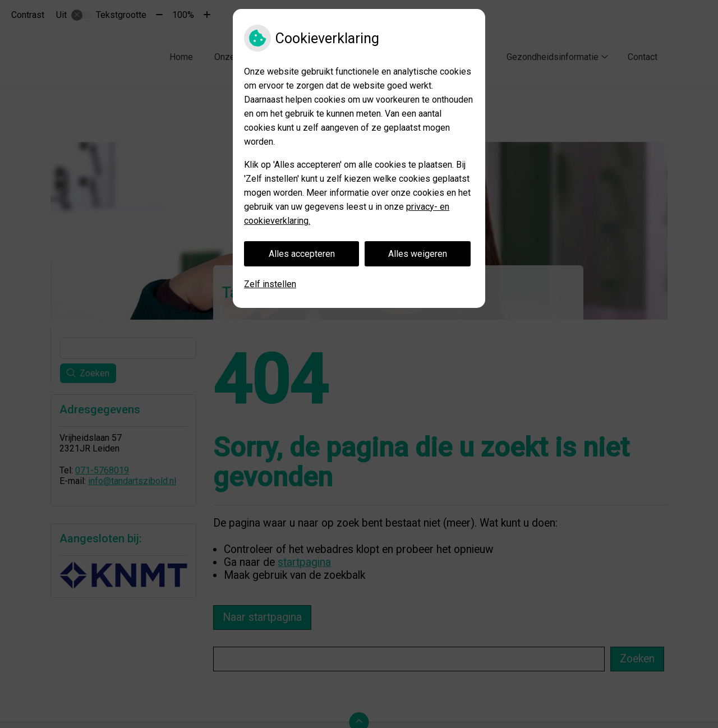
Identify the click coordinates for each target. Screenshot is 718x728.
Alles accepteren (302, 254)
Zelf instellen (270, 284)
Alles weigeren (418, 254)
